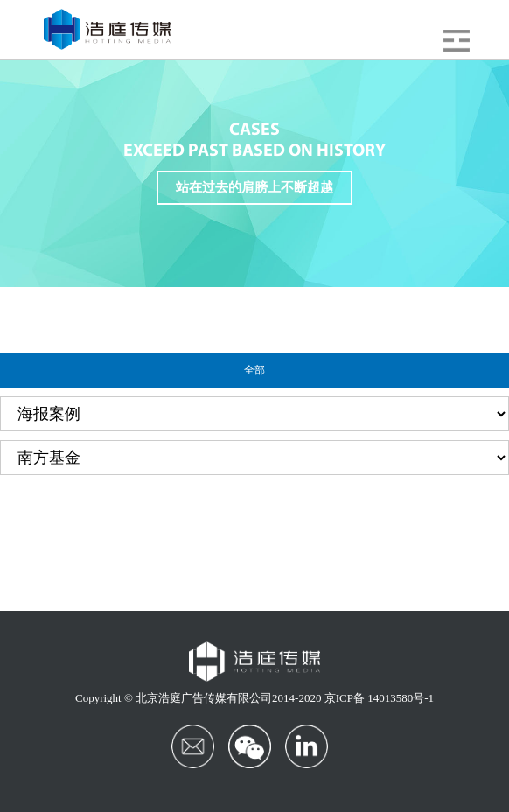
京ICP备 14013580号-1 (379, 698)
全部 (254, 370)
